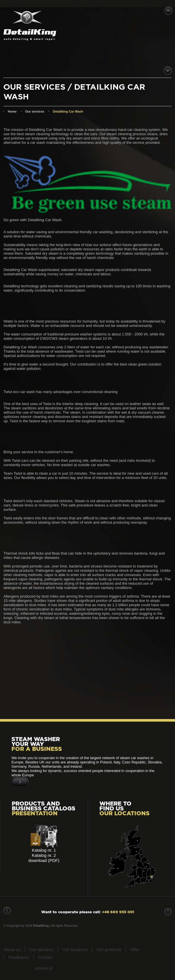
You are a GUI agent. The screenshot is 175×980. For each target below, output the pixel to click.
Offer (135, 949)
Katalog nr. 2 (44, 855)
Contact (46, 957)
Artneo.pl (44, 968)
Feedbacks (18, 957)
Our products (109, 949)
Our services (35, 111)
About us (12, 949)
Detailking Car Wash (68, 111)
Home (12, 111)
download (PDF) (44, 860)
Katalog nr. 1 (44, 850)
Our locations (75, 949)
